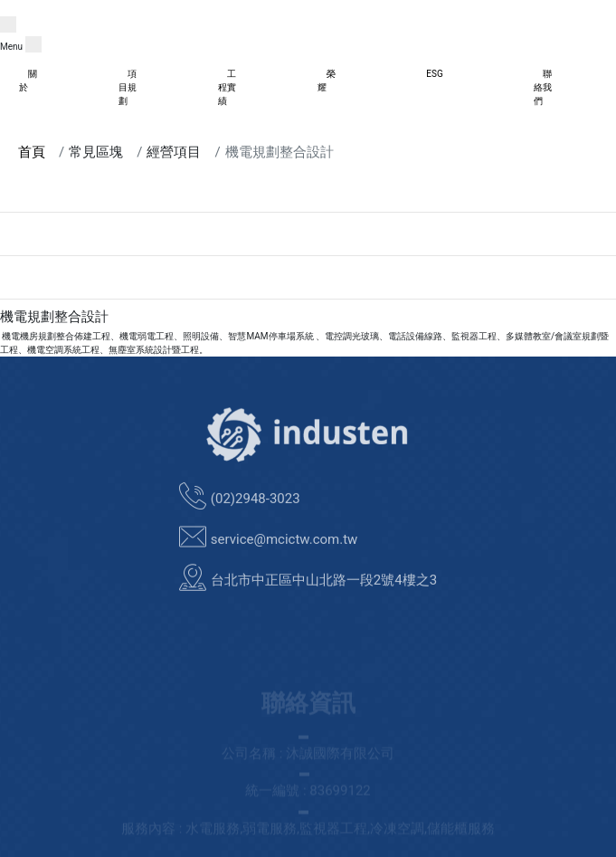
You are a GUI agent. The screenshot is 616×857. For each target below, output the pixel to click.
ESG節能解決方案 (36, 240)
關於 (28, 81)
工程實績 (227, 87)
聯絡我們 (543, 87)
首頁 (32, 152)
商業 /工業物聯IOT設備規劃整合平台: (75, 197)
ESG (434, 74)
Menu (11, 47)
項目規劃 (128, 87)
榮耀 (327, 81)
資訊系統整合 (27, 284)
